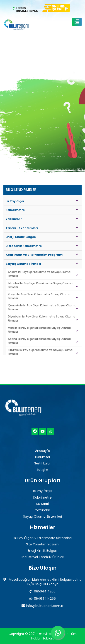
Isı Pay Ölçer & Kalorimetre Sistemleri (43, 538)
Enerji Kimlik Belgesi (42, 237)
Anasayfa (43, 451)
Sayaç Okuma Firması (42, 264)
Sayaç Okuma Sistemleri (42, 516)
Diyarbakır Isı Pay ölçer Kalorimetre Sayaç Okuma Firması (43, 318)
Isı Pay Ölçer (43, 491)
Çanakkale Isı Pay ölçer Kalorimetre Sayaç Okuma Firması (43, 307)
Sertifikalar (42, 463)
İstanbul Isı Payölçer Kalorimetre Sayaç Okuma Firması (43, 285)
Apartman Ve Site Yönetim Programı (42, 255)
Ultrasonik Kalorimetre (42, 246)
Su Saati (43, 504)
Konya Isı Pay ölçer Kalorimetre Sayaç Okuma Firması (43, 296)
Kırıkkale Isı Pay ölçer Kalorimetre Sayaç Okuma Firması (43, 352)
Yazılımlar (42, 219)
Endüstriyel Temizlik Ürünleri (42, 557)
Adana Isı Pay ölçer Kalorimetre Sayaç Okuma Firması (43, 341)
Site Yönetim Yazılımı (43, 544)
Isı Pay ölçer (42, 201)
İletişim (42, 470)
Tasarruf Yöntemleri (42, 228)
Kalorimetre (42, 210)
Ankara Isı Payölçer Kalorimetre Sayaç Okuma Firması (43, 274)
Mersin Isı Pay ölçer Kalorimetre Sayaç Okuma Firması (43, 330)
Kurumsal (42, 457)
